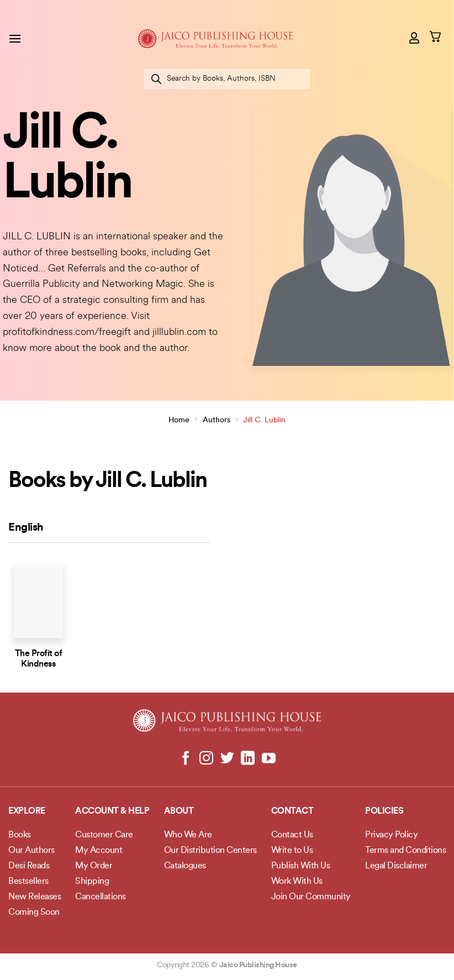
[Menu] (15, 38)
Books (20, 835)
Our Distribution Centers (210, 851)
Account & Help (112, 811)
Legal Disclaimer (396, 866)
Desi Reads (29, 866)
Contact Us (292, 835)
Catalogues (185, 866)
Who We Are (188, 835)
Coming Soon (34, 913)
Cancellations (101, 897)
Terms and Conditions (405, 851)
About (179, 811)
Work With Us (297, 882)
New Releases (35, 897)
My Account (99, 851)
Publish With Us (301, 866)
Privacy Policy (391, 835)
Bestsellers (28, 882)
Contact (292, 811)
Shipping (92, 882)
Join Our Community (311, 897)
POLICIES (384, 811)
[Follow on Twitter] (227, 759)
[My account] (415, 38)
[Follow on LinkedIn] (248, 759)
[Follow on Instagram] (206, 759)
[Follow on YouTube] (268, 759)
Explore (27, 811)
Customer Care (104, 835)
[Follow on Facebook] (186, 759)
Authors (217, 420)
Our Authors (31, 851)
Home (179, 420)
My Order (94, 866)
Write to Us (292, 851)
